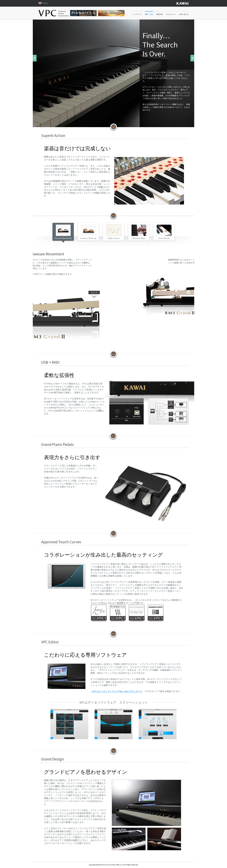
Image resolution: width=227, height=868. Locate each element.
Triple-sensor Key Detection (113, 232)
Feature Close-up (88, 232)
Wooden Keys (139, 232)
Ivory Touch (164, 232)
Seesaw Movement (63, 232)
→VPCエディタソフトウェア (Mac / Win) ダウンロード (116, 691)
